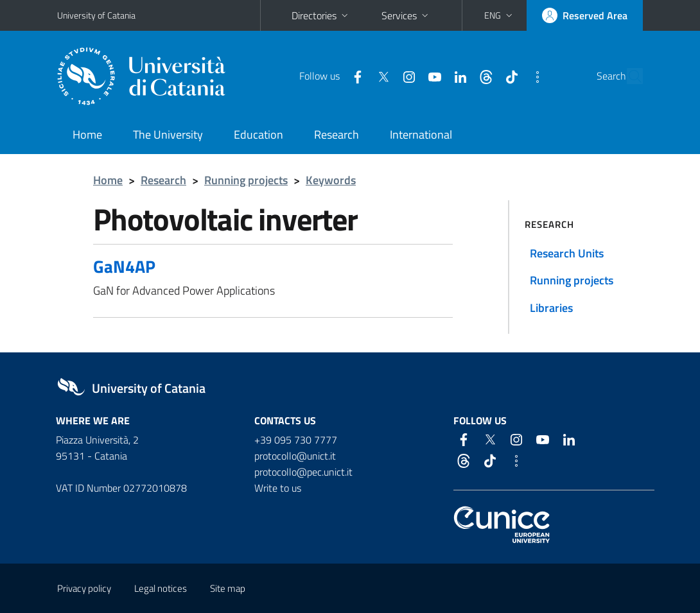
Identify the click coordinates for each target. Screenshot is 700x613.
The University (168, 134)
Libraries (551, 308)
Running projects (246, 180)
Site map (228, 588)
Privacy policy (84, 588)
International (421, 134)
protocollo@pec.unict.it (303, 472)
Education (258, 134)
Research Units (567, 253)
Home (87, 134)
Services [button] (406, 15)
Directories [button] (321, 15)
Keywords (331, 180)
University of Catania (96, 15)
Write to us (278, 488)
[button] (500, 15)
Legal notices (161, 588)
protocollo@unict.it (295, 456)
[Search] (635, 76)
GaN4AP (124, 266)
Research (337, 134)
